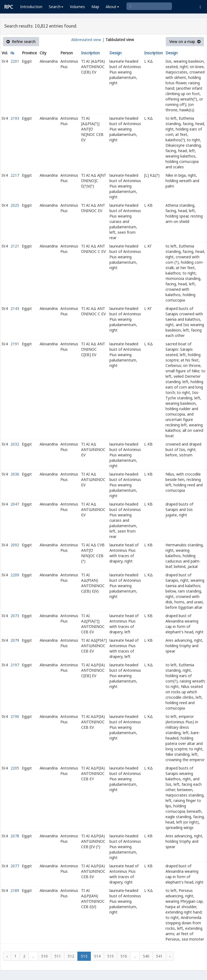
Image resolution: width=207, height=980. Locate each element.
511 (58, 956)
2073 (15, 616)
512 (71, 956)
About (112, 7)
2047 (15, 504)
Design (115, 53)
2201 (15, 61)
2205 (15, 768)
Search (56, 7)
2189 (15, 890)
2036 (15, 474)
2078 (15, 836)
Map (95, 7)
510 (44, 956)
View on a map (185, 41)
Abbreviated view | (88, 40)
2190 (15, 716)
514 (97, 956)
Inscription (90, 53)
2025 (15, 205)
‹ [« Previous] (7, 956)
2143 (15, 308)
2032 (15, 444)
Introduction (31, 7)
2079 (15, 640)
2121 (15, 246)
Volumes (77, 7)
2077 (15, 866)
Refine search (21, 41)
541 (159, 956)
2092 (15, 545)
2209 (15, 575)
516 (124, 956)
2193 (15, 118)
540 (146, 956)
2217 (15, 175)
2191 (15, 344)
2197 (15, 665)
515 (111, 956)
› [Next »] (170, 956)
